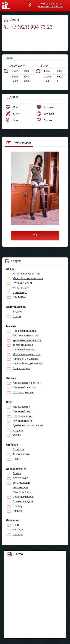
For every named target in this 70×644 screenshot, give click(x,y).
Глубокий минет (22, 283)
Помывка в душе (23, 501)
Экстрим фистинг (23, 392)
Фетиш (17, 435)
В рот (16, 525)
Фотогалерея (19, 142)
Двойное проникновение (28, 425)
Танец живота (21, 454)
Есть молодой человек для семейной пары (22, 487)
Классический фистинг (27, 383)
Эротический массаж (26, 335)
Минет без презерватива (28, 278)
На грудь (18, 529)
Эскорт (17, 473)
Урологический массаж (27, 340)
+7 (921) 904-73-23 (28, 27)
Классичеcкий (21, 407)
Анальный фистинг (24, 387)
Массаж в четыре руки (27, 354)
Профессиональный (25, 331)
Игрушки (18, 430)
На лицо (18, 534)
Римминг (18, 511)
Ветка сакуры (21, 368)
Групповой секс (22, 421)
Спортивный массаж (25, 359)
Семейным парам (23, 497)
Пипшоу (18, 506)
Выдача (18, 312)
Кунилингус (20, 292)
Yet (35, 235)
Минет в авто (21, 288)
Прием (17, 316)
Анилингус (19, 297)
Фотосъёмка (20, 478)
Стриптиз (18, 449)
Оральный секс (22, 416)
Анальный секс (22, 411)
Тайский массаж (23, 345)
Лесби (16, 459)
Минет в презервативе (26, 274)
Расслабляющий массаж (28, 364)
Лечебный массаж (24, 350)
